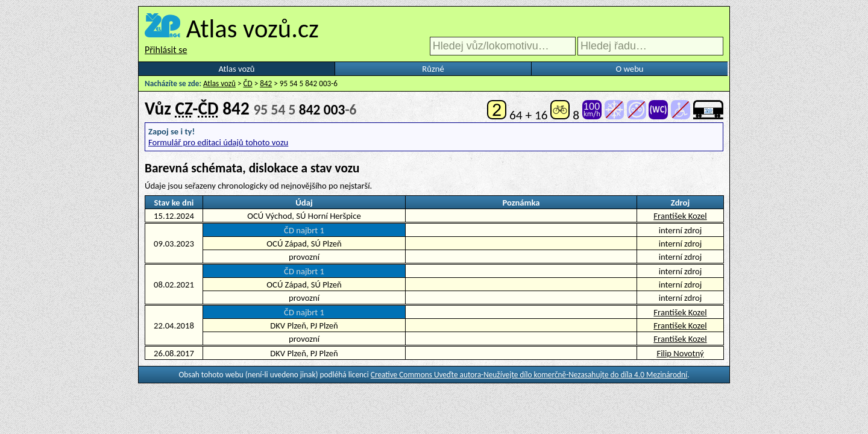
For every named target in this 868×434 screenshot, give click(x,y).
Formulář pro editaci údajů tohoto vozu (218, 142)
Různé (433, 69)
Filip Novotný (680, 353)
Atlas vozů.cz (253, 28)
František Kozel (680, 216)
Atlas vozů (237, 69)
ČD (248, 83)
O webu (629, 69)
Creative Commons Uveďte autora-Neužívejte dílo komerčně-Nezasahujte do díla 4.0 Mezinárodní (529, 375)
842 (266, 83)
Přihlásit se (166, 50)
